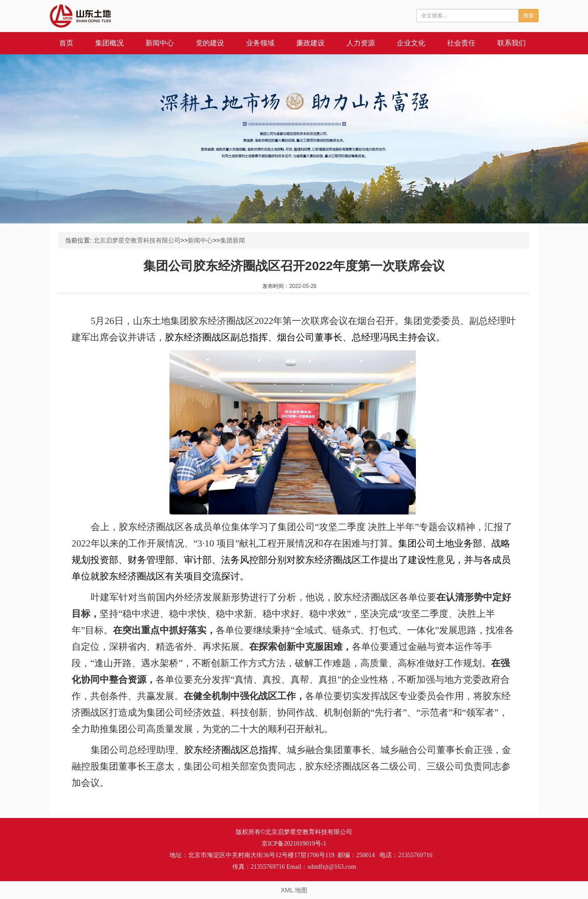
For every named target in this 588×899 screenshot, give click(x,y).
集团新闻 (233, 240)
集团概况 (109, 43)
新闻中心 (160, 43)
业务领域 (260, 43)
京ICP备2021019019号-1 (294, 844)
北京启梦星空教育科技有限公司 (137, 240)
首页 (66, 43)
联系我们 (511, 43)
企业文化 (411, 43)
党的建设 (210, 43)
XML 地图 (294, 890)
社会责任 (461, 43)
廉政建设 (310, 43)
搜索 (528, 16)
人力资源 (361, 43)
